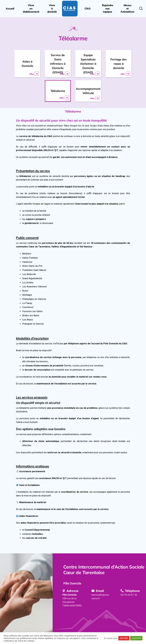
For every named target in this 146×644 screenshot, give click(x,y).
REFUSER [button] (124, 638)
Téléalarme (58, 91)
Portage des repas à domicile (119, 64)
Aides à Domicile (27, 64)
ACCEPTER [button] (136, 638)
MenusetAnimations (127, 9)
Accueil (10, 9)
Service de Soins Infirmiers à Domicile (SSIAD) (58, 64)
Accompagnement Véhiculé (88, 91)
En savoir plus (111, 638)
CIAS (87, 9)
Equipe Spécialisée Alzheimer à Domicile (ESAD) (88, 64)
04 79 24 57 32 (129, 595)
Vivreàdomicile (52, 9)
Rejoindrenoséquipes (108, 9)
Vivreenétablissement (31, 9)
